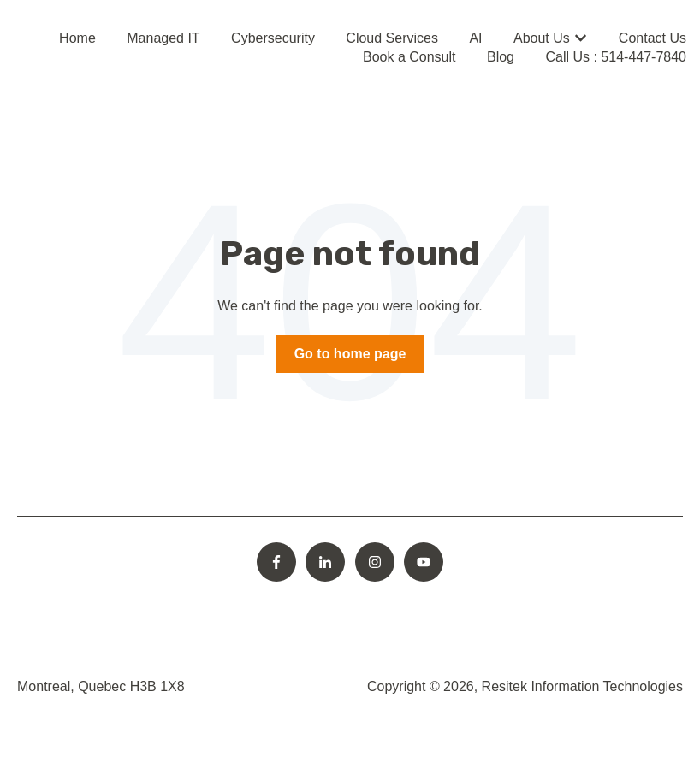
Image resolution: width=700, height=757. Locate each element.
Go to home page (350, 354)
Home (77, 38)
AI (475, 38)
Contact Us (653, 38)
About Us (542, 38)
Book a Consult (409, 57)
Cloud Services (392, 38)
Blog (501, 57)
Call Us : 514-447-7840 (616, 57)
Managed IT (163, 38)
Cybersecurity (273, 38)
